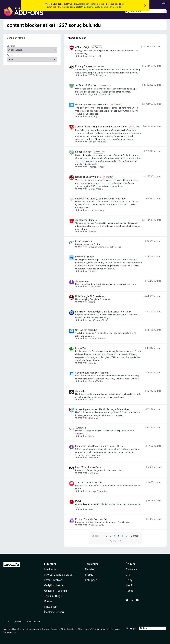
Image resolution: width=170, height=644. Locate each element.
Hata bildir (50, 607)
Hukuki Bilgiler (33, 622)
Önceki (95, 536)
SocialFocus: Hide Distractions (92, 373)
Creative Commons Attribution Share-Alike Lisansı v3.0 (68, 629)
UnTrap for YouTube (86, 330)
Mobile (89, 575)
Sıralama (11, 46)
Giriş (164, 3)
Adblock (80, 391)
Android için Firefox (87, 4)
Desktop (90, 569)
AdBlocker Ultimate (86, 220)
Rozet (10, 55)
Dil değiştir (131, 628)
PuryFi (79, 501)
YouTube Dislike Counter (89, 483)
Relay (129, 580)
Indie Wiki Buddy (84, 257)
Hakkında (50, 569)
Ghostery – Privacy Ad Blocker (92, 105)
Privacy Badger (84, 66)
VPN (129, 575)
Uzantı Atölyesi (53, 580)
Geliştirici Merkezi (55, 585)
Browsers (131, 569)
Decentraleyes (83, 152)
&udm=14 (81, 428)
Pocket (130, 591)
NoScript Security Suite (88, 177)
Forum (48, 601)
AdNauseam (82, 281)
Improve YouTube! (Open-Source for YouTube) (101, 199)
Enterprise (91, 580)
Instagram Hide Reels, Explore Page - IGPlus (99, 446)
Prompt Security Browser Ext (91, 519)
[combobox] (146, 11)
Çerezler (18, 622)
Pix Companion (84, 241)
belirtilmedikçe (15, 629)
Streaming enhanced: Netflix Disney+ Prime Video (103, 409)
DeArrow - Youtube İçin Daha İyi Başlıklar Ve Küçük (103, 312)
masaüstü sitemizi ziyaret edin (106, 7)
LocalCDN (81, 348)
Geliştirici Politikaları (56, 591)
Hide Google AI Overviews (90, 296)
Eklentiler (50, 564)
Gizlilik (7, 622)
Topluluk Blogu (53, 596)
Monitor (131, 585)
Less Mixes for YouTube (88, 467)
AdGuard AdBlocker (86, 85)
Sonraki (135, 536)
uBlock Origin (83, 47)
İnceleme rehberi (54, 612)
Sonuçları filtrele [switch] (16, 38)
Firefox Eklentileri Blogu (58, 575)
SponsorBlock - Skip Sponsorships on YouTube (101, 127)
